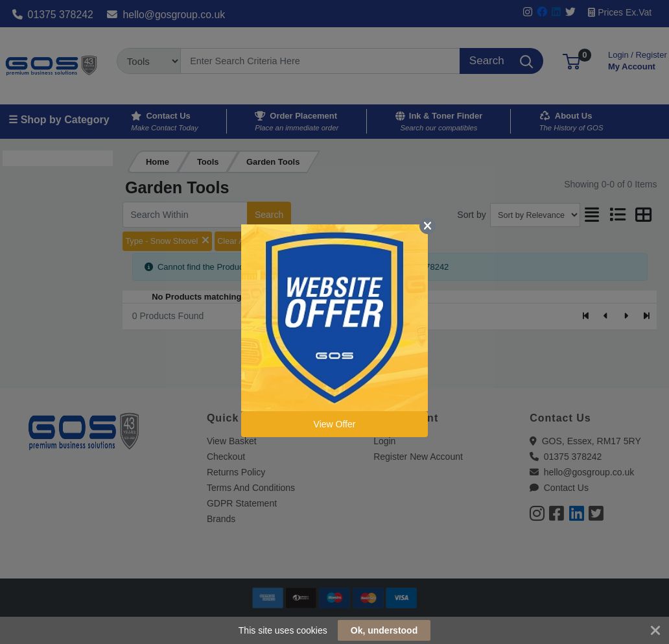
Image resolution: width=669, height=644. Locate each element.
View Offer (335, 424)
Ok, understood (384, 630)
